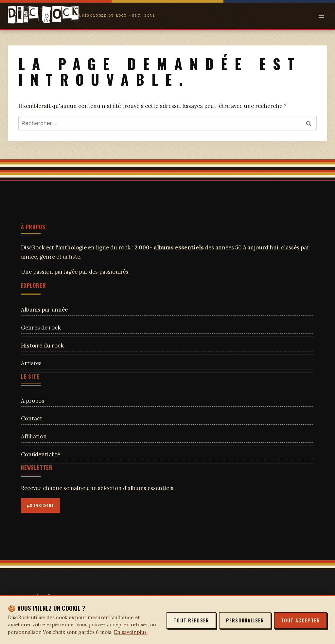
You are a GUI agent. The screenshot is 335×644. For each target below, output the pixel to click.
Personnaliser (245, 620)
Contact (32, 418)
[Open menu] (321, 16)
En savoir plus (130, 632)
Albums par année (44, 310)
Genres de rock (41, 328)
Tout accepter (300, 620)
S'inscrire (42, 505)
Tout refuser (191, 620)
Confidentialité (41, 454)
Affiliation (34, 436)
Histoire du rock (42, 346)
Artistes (31, 363)
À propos (33, 401)
